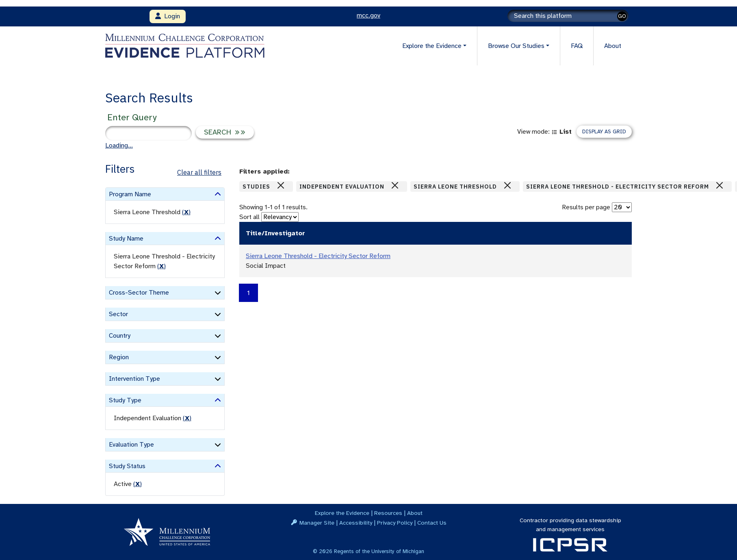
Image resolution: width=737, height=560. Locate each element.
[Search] (568, 16)
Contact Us (432, 523)
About (613, 46)
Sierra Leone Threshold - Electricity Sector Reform (318, 256)
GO (622, 16)
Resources (388, 513)
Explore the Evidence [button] (432, 46)
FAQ (577, 46)
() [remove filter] (186, 212)
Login (168, 16)
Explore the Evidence (342, 513)
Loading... (119, 145)
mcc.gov (368, 15)
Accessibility (356, 523)
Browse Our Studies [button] (516, 46)
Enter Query (132, 117)
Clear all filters (199, 172)
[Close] (281, 185)
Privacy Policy (395, 523)
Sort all (249, 217)
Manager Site (317, 523)
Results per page (586, 207)
